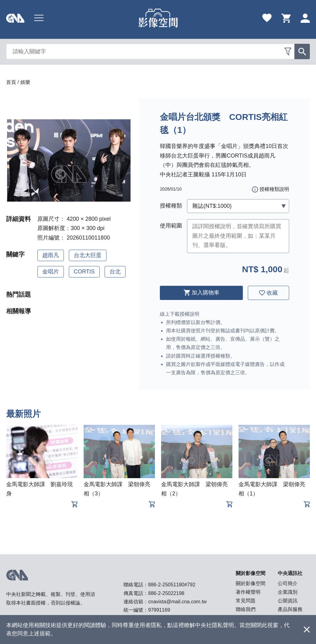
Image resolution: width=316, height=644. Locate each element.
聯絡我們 (246, 609)
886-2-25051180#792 (172, 585)
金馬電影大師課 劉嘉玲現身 (39, 489)
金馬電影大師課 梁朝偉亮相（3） (117, 489)
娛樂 (25, 82)
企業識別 (288, 592)
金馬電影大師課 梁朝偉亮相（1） (272, 489)
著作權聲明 (248, 592)
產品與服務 (290, 609)
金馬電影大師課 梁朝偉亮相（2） (194, 489)
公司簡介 (288, 583)
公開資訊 (288, 601)
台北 (115, 272)
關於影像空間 (251, 583)
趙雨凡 (51, 255)
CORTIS (84, 272)
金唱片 (51, 272)
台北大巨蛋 (88, 255)
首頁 (11, 82)
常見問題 (246, 601)
